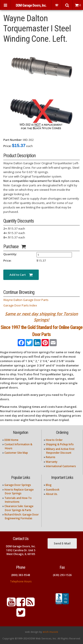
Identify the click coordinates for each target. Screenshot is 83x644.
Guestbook (53, 490)
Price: (7, 146)
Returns (51, 457)
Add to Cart (21, 275)
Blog (49, 485)
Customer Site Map (16, 453)
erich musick (50, 632)
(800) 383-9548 (21, 575)
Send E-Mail (62, 543)
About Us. (52, 494)
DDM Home (11, 440)
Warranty (52, 462)
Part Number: (13, 140)
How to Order (54, 440)
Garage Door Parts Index (20, 305)
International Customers (61, 466)
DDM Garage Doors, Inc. (31, 5)
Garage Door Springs (18, 485)
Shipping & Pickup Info (60, 444)
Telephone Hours (21, 581)
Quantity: (10, 254)
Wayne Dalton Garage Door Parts (26, 300)
